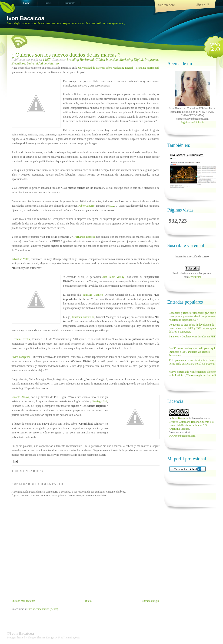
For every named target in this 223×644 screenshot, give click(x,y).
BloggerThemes (36, 638)
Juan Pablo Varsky (113, 277)
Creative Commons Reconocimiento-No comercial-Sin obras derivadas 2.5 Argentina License (191, 425)
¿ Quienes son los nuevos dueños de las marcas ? (66, 55)
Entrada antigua (151, 601)
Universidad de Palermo (43, 63)
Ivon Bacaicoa (26, 18)
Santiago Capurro (93, 295)
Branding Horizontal (80, 60)
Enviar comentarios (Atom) (43, 609)
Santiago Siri (100, 401)
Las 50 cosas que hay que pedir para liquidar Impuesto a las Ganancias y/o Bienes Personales (194, 352)
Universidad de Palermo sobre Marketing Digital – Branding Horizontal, (119, 68)
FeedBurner (195, 277)
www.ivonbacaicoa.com (182, 436)
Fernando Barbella (85, 237)
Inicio (88, 601)
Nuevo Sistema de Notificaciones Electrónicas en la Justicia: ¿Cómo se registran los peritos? (195, 373)
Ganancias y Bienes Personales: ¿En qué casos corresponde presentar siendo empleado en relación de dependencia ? (195, 316)
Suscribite (70, 3)
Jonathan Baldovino (83, 317)
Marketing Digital (131, 60)
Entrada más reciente (23, 601)
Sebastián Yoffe (20, 259)
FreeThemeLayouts (69, 638)
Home (27, 3)
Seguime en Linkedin (192, 122)
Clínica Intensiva (107, 60)
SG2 (112, 206)
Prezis (48, 3)
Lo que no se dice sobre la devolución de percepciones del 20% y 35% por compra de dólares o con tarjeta (193, 328)
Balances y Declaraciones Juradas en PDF (192, 336)
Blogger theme (16, 638)
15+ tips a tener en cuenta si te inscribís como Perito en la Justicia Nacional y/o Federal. (194, 362)
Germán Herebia (21, 339)
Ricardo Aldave (21, 397)
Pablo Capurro (87, 206)
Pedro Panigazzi (21, 357)
